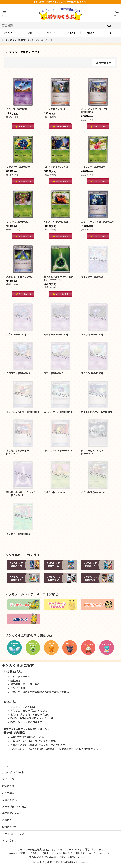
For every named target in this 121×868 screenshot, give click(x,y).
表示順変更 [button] (104, 63)
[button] (4, 14)
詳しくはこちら (31, 684)
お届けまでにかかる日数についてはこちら (27, 729)
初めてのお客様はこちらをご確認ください (46, 692)
